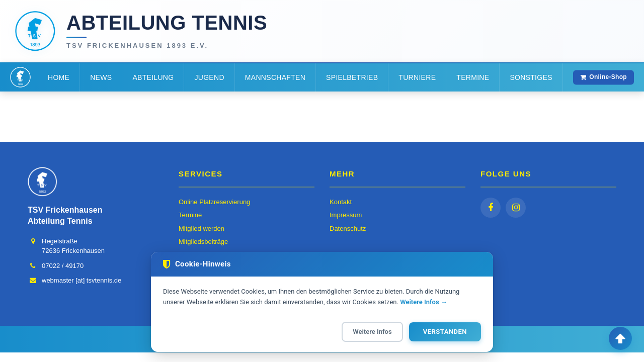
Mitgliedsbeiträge (203, 242)
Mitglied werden (202, 229)
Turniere (417, 77)
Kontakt (341, 202)
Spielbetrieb (352, 77)
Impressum (346, 215)
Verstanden (445, 332)
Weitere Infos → (424, 302)
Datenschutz (348, 229)
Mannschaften (275, 77)
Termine (473, 77)
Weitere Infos (372, 332)
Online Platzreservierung (214, 202)
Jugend (209, 77)
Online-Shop (603, 77)
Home (59, 77)
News (101, 77)
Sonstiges (531, 77)
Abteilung (153, 77)
